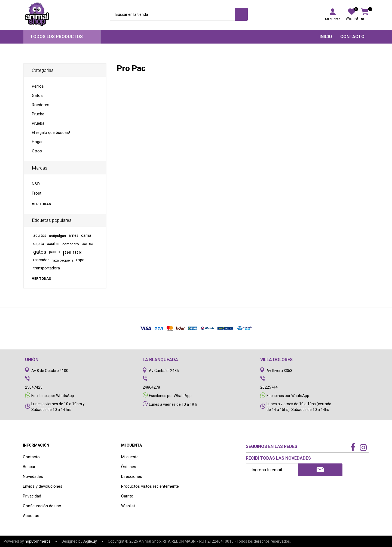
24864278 (151, 387)
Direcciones (132, 477)
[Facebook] (353, 447)
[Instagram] (363, 448)
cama (86, 236)
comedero (71, 244)
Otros (37, 151)
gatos (40, 252)
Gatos (37, 96)
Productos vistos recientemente (150, 486)
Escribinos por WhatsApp (53, 396)
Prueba (38, 114)
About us (31, 516)
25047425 (34, 387)
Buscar (29, 467)
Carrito (127, 496)
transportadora (47, 268)
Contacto (31, 457)
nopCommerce (38, 541)
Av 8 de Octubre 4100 (50, 371)
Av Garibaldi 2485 (164, 371)
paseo (54, 252)
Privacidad (32, 496)
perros (72, 252)
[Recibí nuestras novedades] (272, 470)
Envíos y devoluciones (43, 486)
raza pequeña (63, 260)
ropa (80, 260)
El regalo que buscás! (51, 133)
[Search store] (172, 14)
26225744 (269, 387)
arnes (73, 236)
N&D (36, 184)
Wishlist (128, 506)
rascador (41, 260)
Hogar (37, 142)
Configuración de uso (42, 506)
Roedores (41, 105)
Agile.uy (90, 541)
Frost (37, 193)
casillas (53, 244)
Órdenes (129, 467)
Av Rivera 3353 (279, 371)
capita (39, 244)
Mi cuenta (333, 19)
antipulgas (57, 236)
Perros (38, 86)
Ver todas (41, 204)
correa (88, 244)
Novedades (33, 477)
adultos (40, 236)
